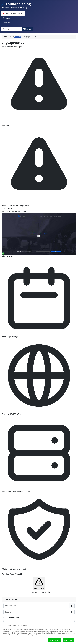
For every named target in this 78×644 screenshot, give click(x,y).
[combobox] (11, 29)
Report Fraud (39, 583)
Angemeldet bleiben (13, 617)
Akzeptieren (55, 640)
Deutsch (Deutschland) (12, 13)
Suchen (27, 29)
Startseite (7, 18)
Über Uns (6, 23)
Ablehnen (68, 640)
